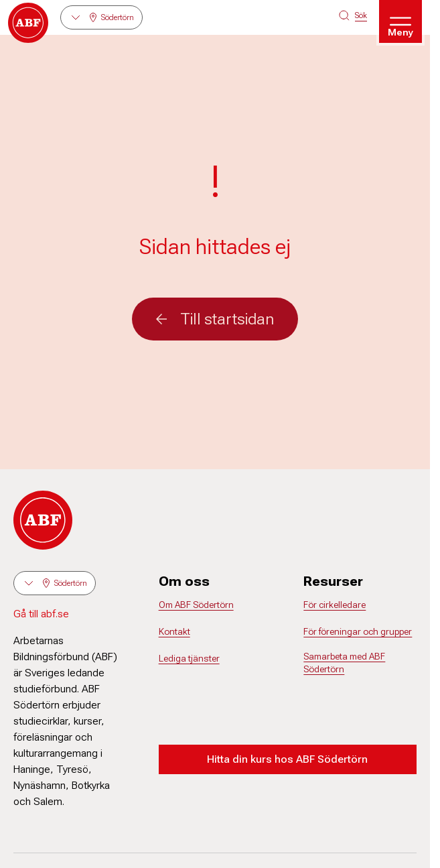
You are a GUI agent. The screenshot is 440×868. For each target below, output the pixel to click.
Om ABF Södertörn (196, 605)
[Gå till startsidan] (28, 23)
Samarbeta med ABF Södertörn (344, 663)
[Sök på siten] (353, 15)
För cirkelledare (335, 605)
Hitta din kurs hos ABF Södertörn (287, 759)
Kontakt (174, 631)
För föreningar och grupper (358, 631)
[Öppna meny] (400, 21)
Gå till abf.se (41, 614)
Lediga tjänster (189, 658)
